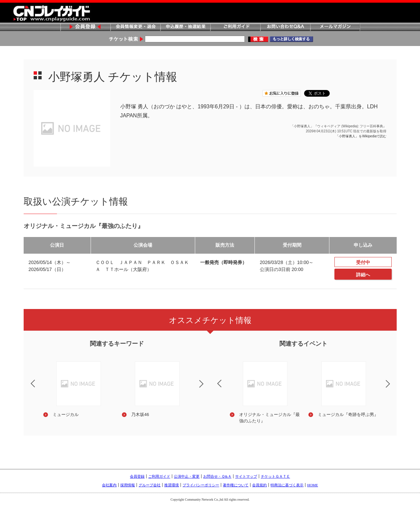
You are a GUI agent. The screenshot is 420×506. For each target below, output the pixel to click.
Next (207, 388)
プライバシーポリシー (201, 485)
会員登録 (85, 27)
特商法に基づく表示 (287, 485)
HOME (312, 485)
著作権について (236, 485)
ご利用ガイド (235, 27)
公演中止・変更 (187, 476)
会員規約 (259, 485)
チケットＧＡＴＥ (275, 476)
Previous (27, 379)
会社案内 (109, 485)
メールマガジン (335, 27)
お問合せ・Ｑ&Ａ (217, 476)
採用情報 (128, 485)
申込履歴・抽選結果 (185, 27)
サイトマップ (246, 476)
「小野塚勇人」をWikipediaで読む (361, 136)
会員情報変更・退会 (135, 27)
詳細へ (363, 275)
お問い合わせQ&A (285, 27)
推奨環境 (172, 485)
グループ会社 (150, 485)
